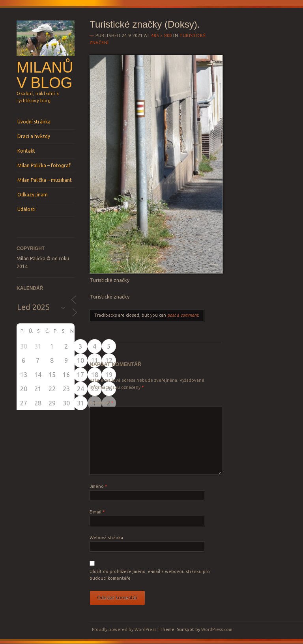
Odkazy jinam (33, 195)
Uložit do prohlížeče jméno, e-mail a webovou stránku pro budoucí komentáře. (150, 575)
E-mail (97, 512)
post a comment (183, 315)
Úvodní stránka (34, 122)
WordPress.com (217, 629)
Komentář (101, 403)
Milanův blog (45, 75)
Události (26, 209)
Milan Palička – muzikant (45, 180)
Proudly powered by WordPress (124, 629)
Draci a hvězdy (34, 136)
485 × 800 (162, 35)
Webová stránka (106, 538)
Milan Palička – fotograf (44, 165)
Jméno (98, 486)
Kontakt (26, 151)
